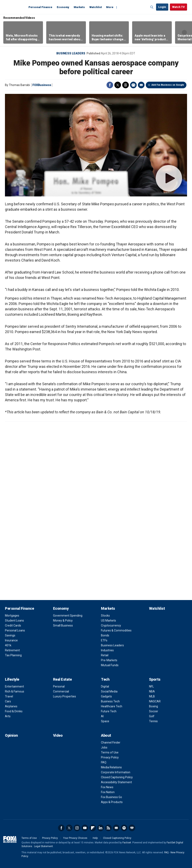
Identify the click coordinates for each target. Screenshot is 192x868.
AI (102, 716)
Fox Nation (108, 792)
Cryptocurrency (111, 625)
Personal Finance (40, 7)
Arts (8, 716)
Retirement (12, 650)
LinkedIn (101, 828)
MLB (152, 696)
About (106, 735)
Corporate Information (116, 772)
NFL (151, 686)
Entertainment (14, 686)
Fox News (107, 787)
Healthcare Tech (112, 706)
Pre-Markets (109, 660)
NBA (152, 691)
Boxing (153, 706)
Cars (8, 701)
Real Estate (62, 679)
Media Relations (111, 767)
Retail (105, 655)
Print (133, 85)
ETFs (104, 640)
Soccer (154, 711)
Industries (107, 650)
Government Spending (68, 616)
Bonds (105, 635)
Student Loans (14, 621)
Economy (63, 7)
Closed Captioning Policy (117, 777)
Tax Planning (13, 655)
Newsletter (116, 828)
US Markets (108, 621)
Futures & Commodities (116, 630)
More (110, 7)
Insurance (11, 640)
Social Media (109, 691)
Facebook (110, 85)
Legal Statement (43, 846)
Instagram (77, 828)
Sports (155, 679)
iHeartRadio (132, 828)
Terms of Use (110, 752)
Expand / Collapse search (152, 7)
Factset (127, 843)
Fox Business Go (111, 797)
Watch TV (178, 7)
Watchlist (96, 7)
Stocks (105, 616)
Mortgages (12, 616)
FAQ (104, 762)
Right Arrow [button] (184, 32)
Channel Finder (111, 742)
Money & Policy (63, 621)
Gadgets (106, 696)
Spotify (124, 828)
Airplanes (11, 706)
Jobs (104, 747)
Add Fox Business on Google (168, 85)
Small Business (63, 625)
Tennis (153, 721)
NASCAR (155, 701)
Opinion (11, 735)
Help (95, 838)
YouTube (85, 828)
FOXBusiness (42, 85)
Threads (126, 85)
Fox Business (15, 7)
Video (58, 735)
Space (105, 721)
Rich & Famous (15, 691)
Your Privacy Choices (75, 838)
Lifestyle (12, 679)
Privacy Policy (110, 757)
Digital (105, 686)
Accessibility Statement (116, 782)
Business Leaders (71, 53)
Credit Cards (13, 625)
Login (162, 7)
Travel (9, 696)
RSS (108, 828)
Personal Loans (15, 630)
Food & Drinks (14, 711)
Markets (79, 7)
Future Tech (109, 711)
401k (8, 645)
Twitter (118, 85)
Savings (10, 635)
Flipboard (93, 828)
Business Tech (110, 701)
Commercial (61, 691)
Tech (105, 679)
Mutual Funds (110, 665)
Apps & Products (112, 802)
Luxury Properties (65, 696)
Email (141, 85)
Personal (59, 686)
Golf (152, 716)
